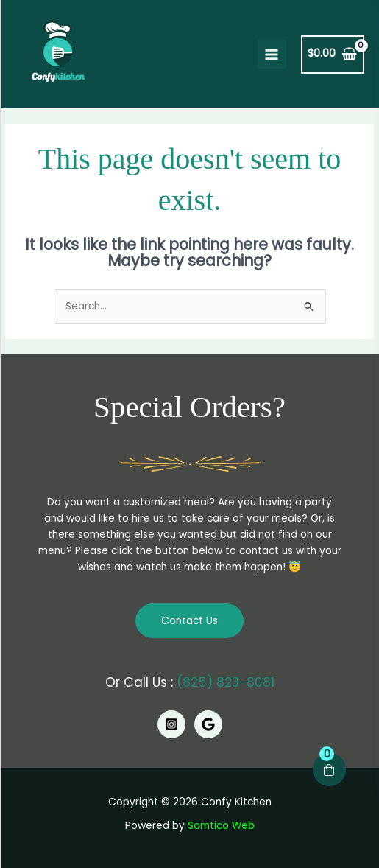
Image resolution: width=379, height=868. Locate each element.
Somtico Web (221, 826)
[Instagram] (171, 724)
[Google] (208, 724)
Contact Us (189, 621)
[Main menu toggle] (272, 54)
